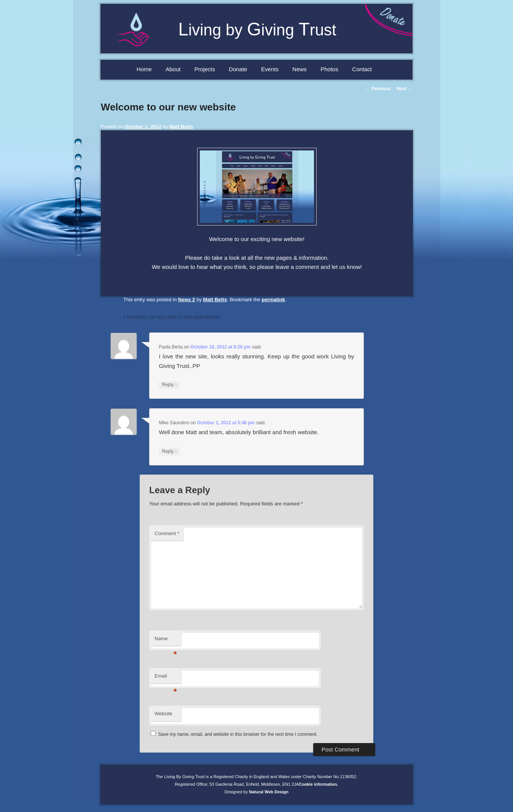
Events (270, 69)
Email (166, 678)
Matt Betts (181, 127)
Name (166, 641)
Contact (362, 69)
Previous (378, 89)
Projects (205, 69)
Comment (167, 533)
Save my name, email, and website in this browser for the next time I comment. (238, 734)
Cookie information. (318, 784)
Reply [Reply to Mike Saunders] (169, 452)
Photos (329, 69)
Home (144, 69)
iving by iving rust (257, 30)
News (300, 69)
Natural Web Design (269, 792)
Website (163, 714)
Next (404, 89)
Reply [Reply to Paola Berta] (169, 385)
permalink (273, 300)
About (173, 69)
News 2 (187, 300)
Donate (238, 69)
